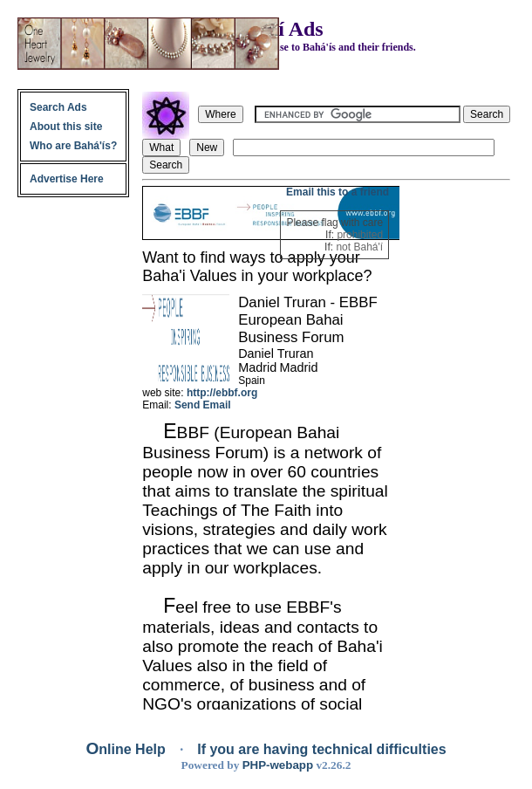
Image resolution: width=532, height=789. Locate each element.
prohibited (360, 235)
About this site (66, 127)
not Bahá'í (359, 247)
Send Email (203, 405)
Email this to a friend (338, 192)
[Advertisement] (456, 448)
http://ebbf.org (222, 393)
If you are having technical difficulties (321, 749)
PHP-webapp (278, 765)
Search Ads (58, 107)
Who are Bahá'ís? (73, 146)
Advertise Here (67, 179)
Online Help (127, 749)
